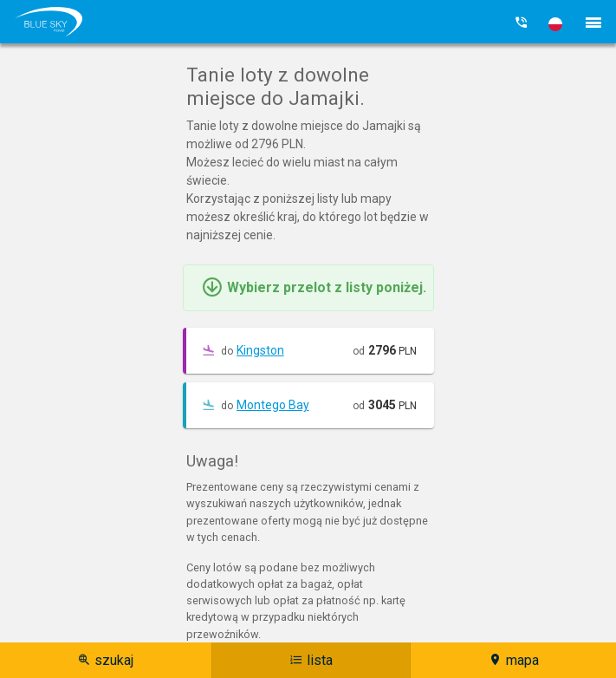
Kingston (260, 350)
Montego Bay (273, 405)
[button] (555, 24)
